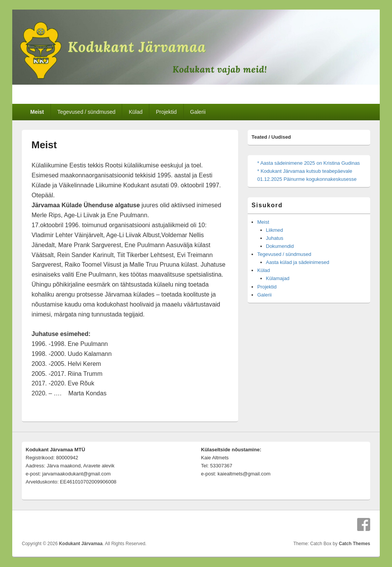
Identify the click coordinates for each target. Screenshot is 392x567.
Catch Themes (354, 544)
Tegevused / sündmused (87, 112)
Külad (136, 112)
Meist (37, 112)
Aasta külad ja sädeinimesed (298, 262)
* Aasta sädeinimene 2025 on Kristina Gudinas (309, 163)
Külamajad (278, 278)
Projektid (166, 112)
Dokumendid (280, 246)
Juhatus (275, 238)
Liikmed (275, 230)
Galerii (198, 112)
